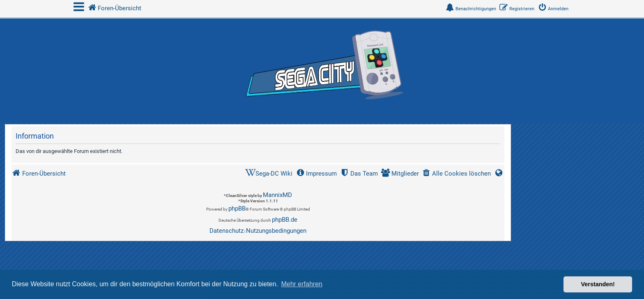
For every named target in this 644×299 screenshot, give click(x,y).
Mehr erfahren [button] (302, 284)
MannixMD (277, 195)
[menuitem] (555, 9)
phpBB (237, 209)
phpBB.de (285, 220)
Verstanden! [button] (598, 284)
